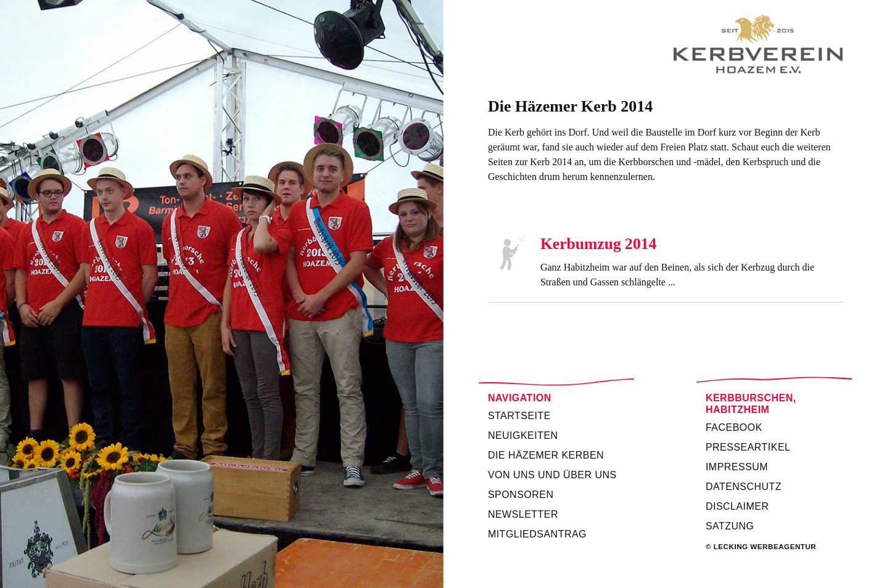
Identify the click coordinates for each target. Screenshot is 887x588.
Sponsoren (521, 495)
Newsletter (523, 514)
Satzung (730, 526)
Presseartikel (748, 447)
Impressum (737, 467)
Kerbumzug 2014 (598, 244)
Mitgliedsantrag (537, 534)
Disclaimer (737, 506)
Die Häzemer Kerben (546, 455)
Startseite (519, 416)
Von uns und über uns (552, 475)
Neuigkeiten (523, 435)
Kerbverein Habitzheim (665, 44)
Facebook (734, 427)
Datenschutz (744, 487)
